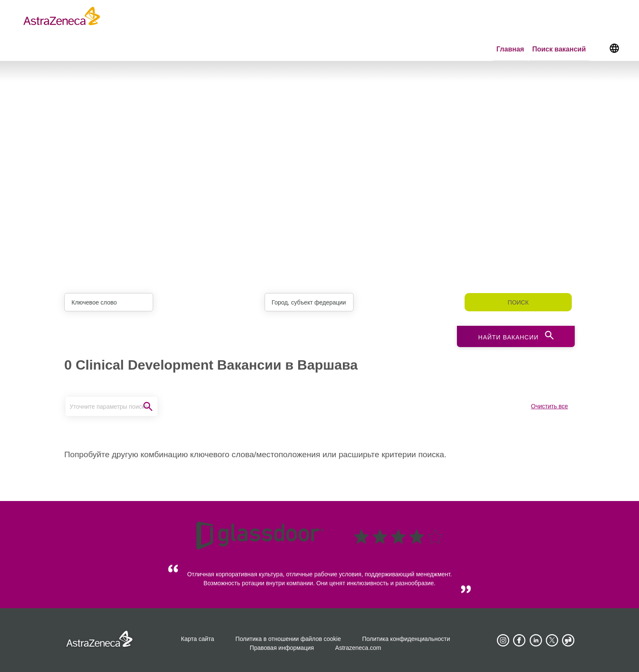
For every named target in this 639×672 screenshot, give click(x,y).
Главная (510, 49)
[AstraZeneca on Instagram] (503, 641)
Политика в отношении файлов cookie (288, 639)
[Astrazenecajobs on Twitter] (552, 641)
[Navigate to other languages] (614, 48)
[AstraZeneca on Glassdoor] (568, 641)
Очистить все (549, 406)
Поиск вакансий (559, 49)
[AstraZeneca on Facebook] (519, 641)
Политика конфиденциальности (406, 639)
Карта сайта (197, 639)
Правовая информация (282, 648)
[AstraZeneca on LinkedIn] (536, 641)
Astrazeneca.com (358, 648)
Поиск (518, 302)
